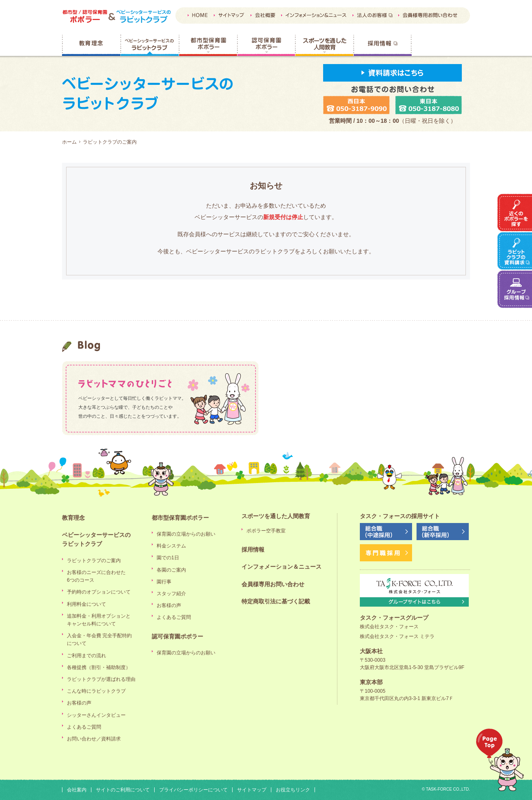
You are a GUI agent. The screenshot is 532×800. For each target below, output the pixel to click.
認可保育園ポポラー (266, 45)
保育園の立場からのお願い (186, 534)
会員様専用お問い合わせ (273, 584)
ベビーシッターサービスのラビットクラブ (150, 45)
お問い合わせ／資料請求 (94, 739)
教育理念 (91, 45)
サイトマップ (252, 790)
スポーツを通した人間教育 (324, 45)
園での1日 (168, 558)
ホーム (69, 142)
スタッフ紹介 (171, 594)
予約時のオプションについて (99, 592)
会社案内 (77, 790)
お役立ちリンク (293, 790)
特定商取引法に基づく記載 (276, 601)
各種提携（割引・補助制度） (99, 667)
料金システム (171, 546)
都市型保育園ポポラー (208, 45)
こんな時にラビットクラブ (96, 691)
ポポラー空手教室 (266, 531)
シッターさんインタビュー (96, 715)
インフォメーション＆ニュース (282, 567)
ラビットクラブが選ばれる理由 (101, 679)
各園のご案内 (171, 570)
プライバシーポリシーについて (193, 790)
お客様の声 (79, 703)
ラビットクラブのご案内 (94, 561)
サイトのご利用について (123, 790)
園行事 (164, 582)
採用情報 (382, 45)
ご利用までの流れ (86, 656)
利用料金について (86, 604)
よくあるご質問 (84, 727)
